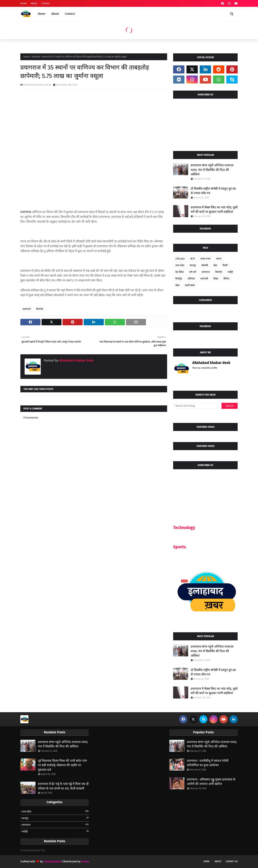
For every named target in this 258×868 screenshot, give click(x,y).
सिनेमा (226, 279)
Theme (85, 861)
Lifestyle (180, 259)
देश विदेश (179, 272)
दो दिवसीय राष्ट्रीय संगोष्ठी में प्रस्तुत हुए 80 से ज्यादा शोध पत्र (213, 191)
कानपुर (193, 265)
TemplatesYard (52, 861)
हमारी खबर (190, 285)
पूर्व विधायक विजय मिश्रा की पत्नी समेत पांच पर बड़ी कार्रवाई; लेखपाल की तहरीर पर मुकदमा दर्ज (62, 765)
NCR (192, 259)
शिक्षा (216, 279)
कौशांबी (205, 265)
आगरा (219, 259)
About (34, 3)
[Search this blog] (197, 406)
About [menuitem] (55, 14)
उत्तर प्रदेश (180, 265)
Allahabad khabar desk (37, 85)
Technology (184, 528)
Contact (46, 3)
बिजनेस (40, 309)
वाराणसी (204, 279)
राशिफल (191, 279)
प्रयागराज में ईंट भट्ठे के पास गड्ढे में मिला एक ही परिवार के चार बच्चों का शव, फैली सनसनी (63, 786)
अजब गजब (205, 259)
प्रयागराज (36, 57)
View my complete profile (205, 368)
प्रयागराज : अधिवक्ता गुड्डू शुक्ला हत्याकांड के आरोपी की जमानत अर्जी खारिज (211, 782)
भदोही (230, 272)
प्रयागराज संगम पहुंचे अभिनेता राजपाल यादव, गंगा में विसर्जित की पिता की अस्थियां (212, 170)
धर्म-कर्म (193, 272)
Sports (179, 547)
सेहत (177, 285)
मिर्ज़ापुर (179, 279)
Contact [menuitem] (70, 14)
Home (24, 3)
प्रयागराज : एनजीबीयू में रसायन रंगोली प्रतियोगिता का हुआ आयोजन (208, 763)
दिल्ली (225, 265)
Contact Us (232, 861)
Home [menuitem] (42, 14)
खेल (215, 265)
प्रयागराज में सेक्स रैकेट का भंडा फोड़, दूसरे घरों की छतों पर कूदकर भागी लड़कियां (214, 210)
